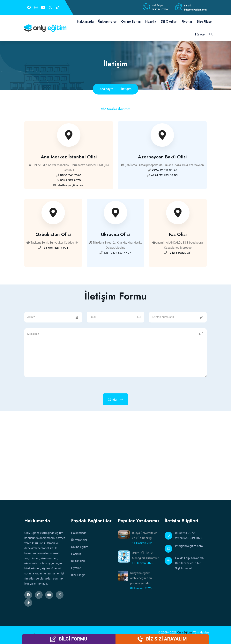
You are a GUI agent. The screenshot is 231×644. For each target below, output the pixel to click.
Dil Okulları (169, 22)
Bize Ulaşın (205, 22)
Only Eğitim (185, 633)
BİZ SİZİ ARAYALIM (166, 639)
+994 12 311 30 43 (164, 170)
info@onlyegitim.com (195, 10)
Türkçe (200, 34)
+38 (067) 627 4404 (117, 253)
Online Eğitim (131, 22)
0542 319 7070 (70, 180)
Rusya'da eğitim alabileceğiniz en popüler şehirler (141, 578)
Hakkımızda (85, 22)
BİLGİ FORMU (73, 639)
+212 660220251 (179, 253)
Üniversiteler (107, 22)
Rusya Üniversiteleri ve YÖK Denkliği (145, 535)
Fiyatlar (187, 22)
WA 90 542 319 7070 (189, 538)
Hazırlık (151, 22)
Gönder (115, 399)
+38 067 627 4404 (55, 248)
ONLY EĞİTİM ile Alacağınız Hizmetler (145, 556)
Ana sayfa (106, 89)
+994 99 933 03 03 (164, 175)
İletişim (126, 89)
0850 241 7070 (160, 10)
